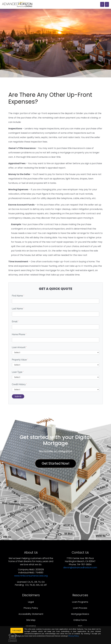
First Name (18, 296)
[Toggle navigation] (107, 4)
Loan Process (80, 608)
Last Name (18, 309)
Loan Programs (80, 602)
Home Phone (19, 334)
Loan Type (18, 372)
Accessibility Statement (31, 614)
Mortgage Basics (80, 614)
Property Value (20, 360)
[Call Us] (102, 4)
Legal (31, 602)
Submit (18, 396)
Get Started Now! (56, 463)
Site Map (31, 620)
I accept (17, 630)
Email (15, 322)
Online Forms (80, 620)
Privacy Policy (31, 608)
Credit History (19, 384)
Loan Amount (19, 347)
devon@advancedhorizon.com (80, 567)
